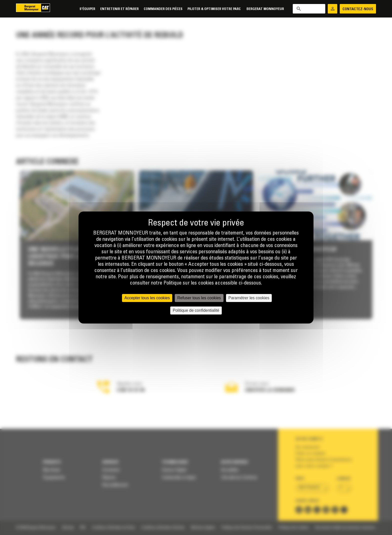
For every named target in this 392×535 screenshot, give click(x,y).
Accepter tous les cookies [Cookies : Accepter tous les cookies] (147, 298)
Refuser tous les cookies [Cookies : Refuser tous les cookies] (199, 298)
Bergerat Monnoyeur (265, 9)
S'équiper (87, 9)
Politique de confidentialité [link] (196, 310)
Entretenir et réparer (119, 9)
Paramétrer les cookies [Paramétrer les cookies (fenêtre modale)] (249, 298)
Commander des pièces (163, 9)
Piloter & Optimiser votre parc (214, 9)
